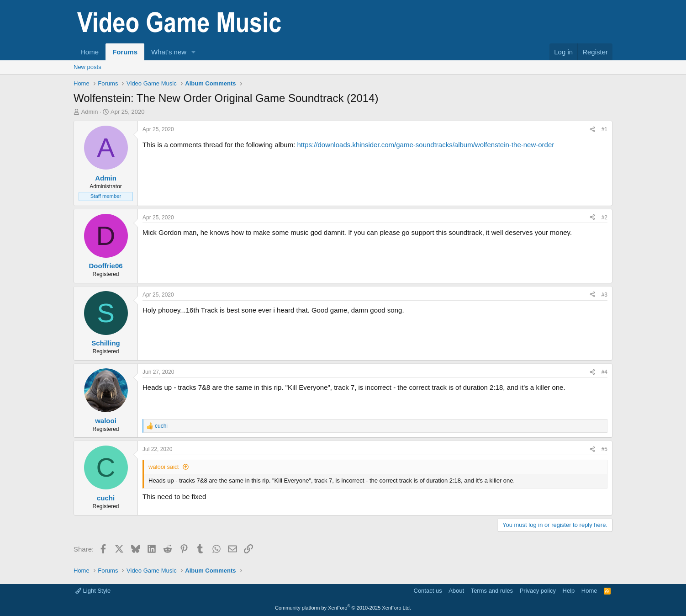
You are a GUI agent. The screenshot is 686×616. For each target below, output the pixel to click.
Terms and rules (492, 591)
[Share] (592, 130)
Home (90, 52)
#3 (604, 295)
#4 (604, 372)
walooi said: (164, 467)
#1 (604, 129)
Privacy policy (538, 591)
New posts (87, 67)
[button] (194, 52)
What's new (169, 52)
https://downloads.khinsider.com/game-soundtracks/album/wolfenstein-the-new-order (425, 145)
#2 (604, 218)
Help (569, 591)
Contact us (428, 591)
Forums (125, 52)
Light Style (93, 591)
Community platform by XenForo (343, 608)
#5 (604, 449)
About (456, 591)
